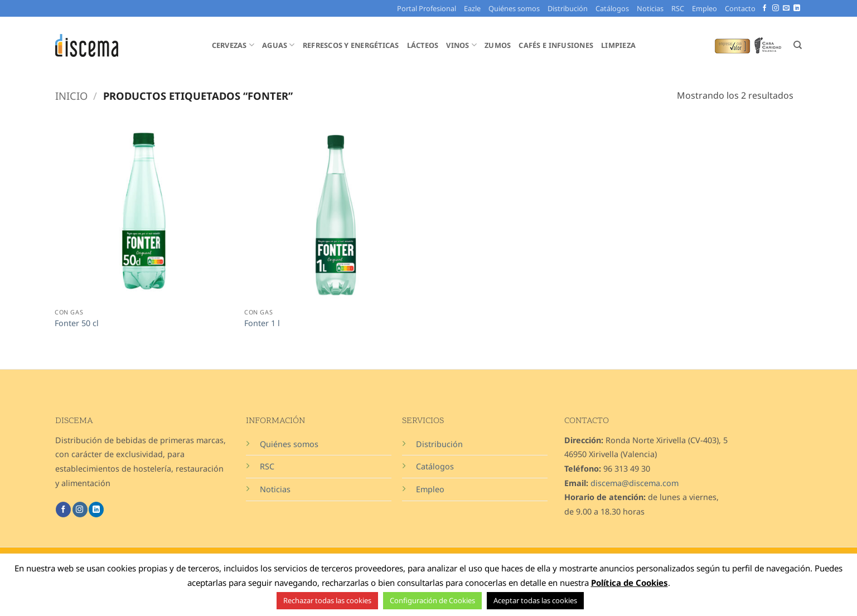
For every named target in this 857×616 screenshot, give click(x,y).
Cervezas (233, 45)
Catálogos (612, 8)
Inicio (71, 96)
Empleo (705, 8)
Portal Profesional (427, 8)
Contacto (740, 8)
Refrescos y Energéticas (351, 45)
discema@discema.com (635, 483)
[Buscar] (798, 45)
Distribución (568, 8)
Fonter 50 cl (77, 323)
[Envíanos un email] (786, 8)
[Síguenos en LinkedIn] (797, 8)
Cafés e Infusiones (556, 45)
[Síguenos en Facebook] (764, 8)
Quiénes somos (514, 8)
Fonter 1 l (262, 323)
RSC (678, 8)
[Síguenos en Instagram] (776, 8)
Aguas (279, 45)
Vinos (461, 45)
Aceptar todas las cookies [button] (535, 600)
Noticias (650, 8)
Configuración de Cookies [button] (432, 600)
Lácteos (423, 45)
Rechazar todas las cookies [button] (327, 600)
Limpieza (618, 45)
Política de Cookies (630, 583)
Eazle (472, 8)
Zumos (498, 45)
